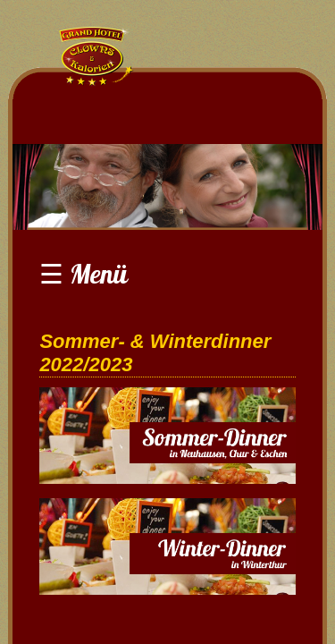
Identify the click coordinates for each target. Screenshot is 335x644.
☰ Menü (84, 274)
